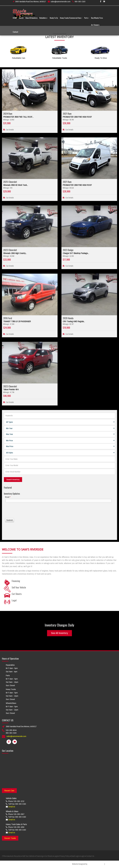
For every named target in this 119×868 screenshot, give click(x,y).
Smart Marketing (111, 864)
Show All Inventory (31, 19)
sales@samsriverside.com (61, 3)
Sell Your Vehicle (28, 856)
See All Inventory (59, 633)
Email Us (12, 807)
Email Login (75, 856)
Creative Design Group (96, 864)
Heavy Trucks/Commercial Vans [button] (71, 19)
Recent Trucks (10, 838)
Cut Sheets (49, 856)
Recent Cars (9, 791)
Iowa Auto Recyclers (14, 856)
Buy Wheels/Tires (97, 19)
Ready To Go (54, 19)
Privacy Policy (65, 856)
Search (21, 19)
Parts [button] (87, 19)
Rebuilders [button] (44, 19)
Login (83, 856)
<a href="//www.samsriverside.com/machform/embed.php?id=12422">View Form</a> (59, 515)
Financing (39, 856)
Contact (15, 33)
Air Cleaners (95, 26)
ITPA (4, 856)
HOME (15, 19)
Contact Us (90, 856)
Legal (56, 856)
